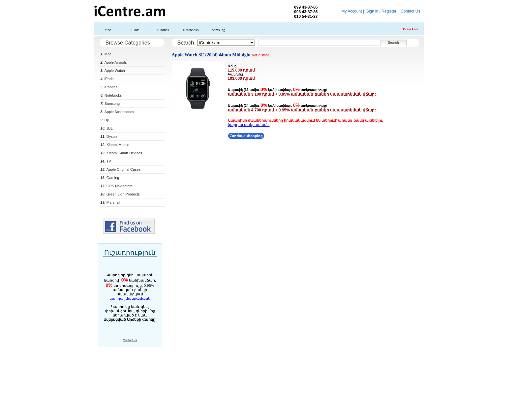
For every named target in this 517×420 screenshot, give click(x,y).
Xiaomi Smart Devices (122, 153)
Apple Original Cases (121, 169)
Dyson (109, 136)
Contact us (130, 340)
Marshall (110, 202)
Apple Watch (113, 71)
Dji (105, 120)
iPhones (163, 30)
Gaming (110, 178)
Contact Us (410, 11)
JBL (107, 128)
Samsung (218, 30)
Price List (411, 29)
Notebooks (191, 30)
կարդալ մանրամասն (130, 298)
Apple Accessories (117, 112)
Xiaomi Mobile (115, 145)
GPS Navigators (117, 186)
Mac (108, 30)
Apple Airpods (114, 62)
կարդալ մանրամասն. (249, 125)
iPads (136, 30)
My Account (351, 11)
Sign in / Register (381, 11)
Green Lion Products (120, 194)
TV (106, 161)
